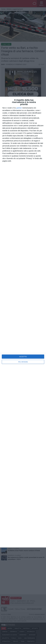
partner (19, 108)
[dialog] (23, 322)
